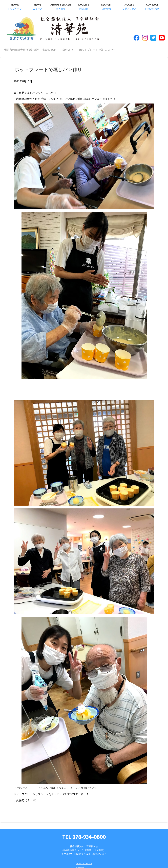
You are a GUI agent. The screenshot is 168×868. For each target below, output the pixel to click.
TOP (30, 44)
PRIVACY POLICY (84, 857)
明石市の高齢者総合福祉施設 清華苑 (38, 27)
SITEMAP (79, 862)
